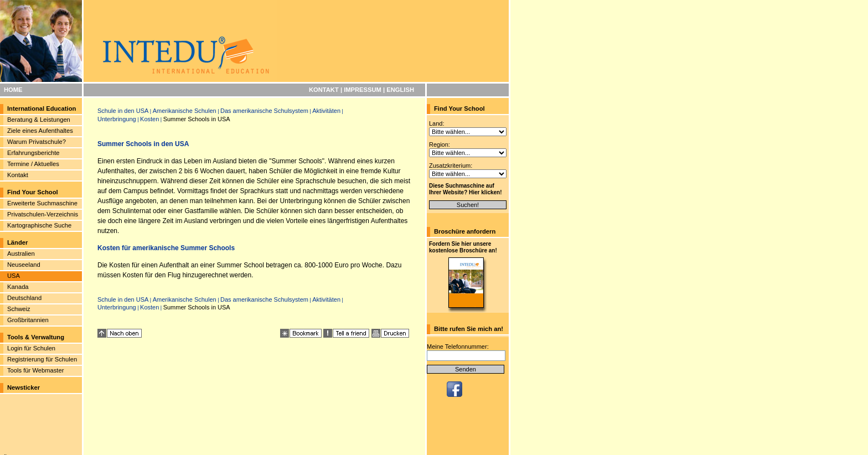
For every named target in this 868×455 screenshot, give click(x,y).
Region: (440, 144)
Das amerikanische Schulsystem (264, 111)
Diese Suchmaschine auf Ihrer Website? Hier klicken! (466, 189)
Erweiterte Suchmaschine (42, 203)
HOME (13, 90)
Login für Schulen (31, 348)
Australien (21, 254)
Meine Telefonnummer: (458, 347)
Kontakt (18, 175)
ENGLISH (400, 90)
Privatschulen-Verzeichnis (43, 214)
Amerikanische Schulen (185, 111)
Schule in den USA (123, 111)
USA (14, 276)
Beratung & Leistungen (39, 120)
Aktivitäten (326, 111)
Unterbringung (117, 119)
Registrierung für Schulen (42, 359)
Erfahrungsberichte (33, 153)
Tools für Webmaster (35, 370)
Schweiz (19, 309)
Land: (437, 123)
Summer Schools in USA (197, 119)
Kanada (18, 287)
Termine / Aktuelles (33, 164)
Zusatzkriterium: (451, 166)
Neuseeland (24, 265)
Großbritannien (28, 320)
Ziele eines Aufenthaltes (40, 131)
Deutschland (24, 298)
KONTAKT (324, 90)
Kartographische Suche (39, 225)
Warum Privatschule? (37, 142)
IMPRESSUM (363, 90)
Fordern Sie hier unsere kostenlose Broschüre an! (463, 247)
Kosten (149, 119)
